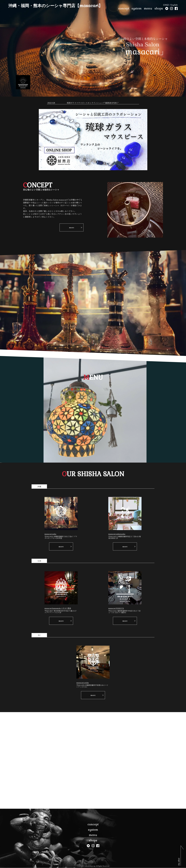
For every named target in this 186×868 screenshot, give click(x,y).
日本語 (166, 5)
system (137, 8)
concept (124, 8)
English (174, 5)
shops (159, 8)
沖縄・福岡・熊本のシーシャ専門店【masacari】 (55, 6)
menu (148, 8)
